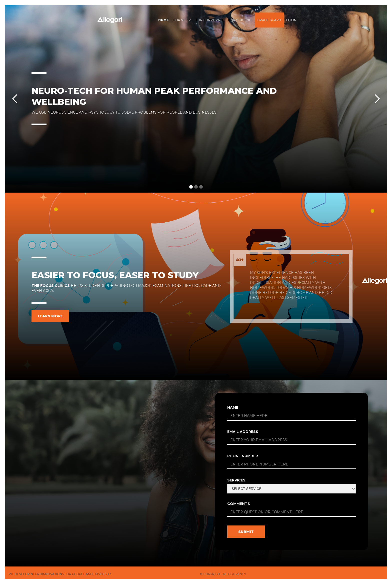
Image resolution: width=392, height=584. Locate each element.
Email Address (243, 432)
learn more (50, 316)
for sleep (182, 20)
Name (233, 407)
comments (239, 504)
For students (240, 20)
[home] (110, 20)
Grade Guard (269, 20)
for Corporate (210, 20)
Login (291, 20)
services (236, 480)
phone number (243, 456)
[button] (15, 99)
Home (163, 20)
